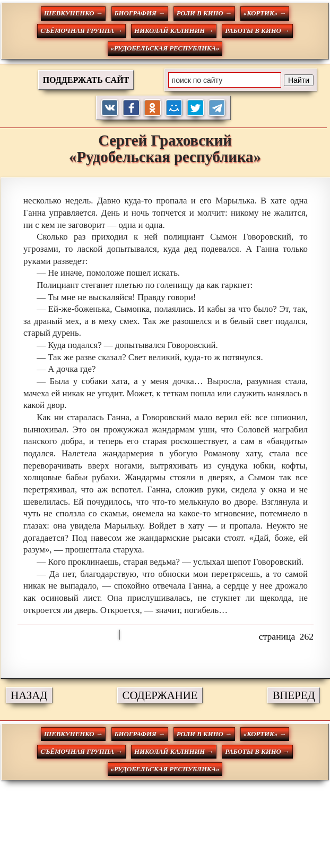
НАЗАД (29, 695)
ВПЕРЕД (294, 695)
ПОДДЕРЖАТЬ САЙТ (86, 80)
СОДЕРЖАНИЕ (160, 695)
